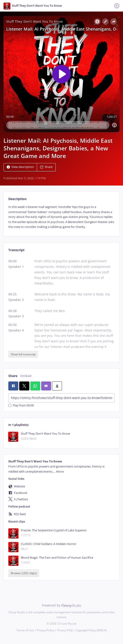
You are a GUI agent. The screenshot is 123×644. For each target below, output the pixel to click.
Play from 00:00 (21, 405)
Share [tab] (13, 376)
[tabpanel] (61, 217)
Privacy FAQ (65, 630)
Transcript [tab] (16, 250)
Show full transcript (23, 354)
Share (46, 167)
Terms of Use (25, 630)
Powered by (62, 605)
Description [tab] (17, 199)
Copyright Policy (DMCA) (91, 630)
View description (20, 167)
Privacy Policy (45, 630)
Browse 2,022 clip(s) (24, 573)
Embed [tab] (26, 376)
